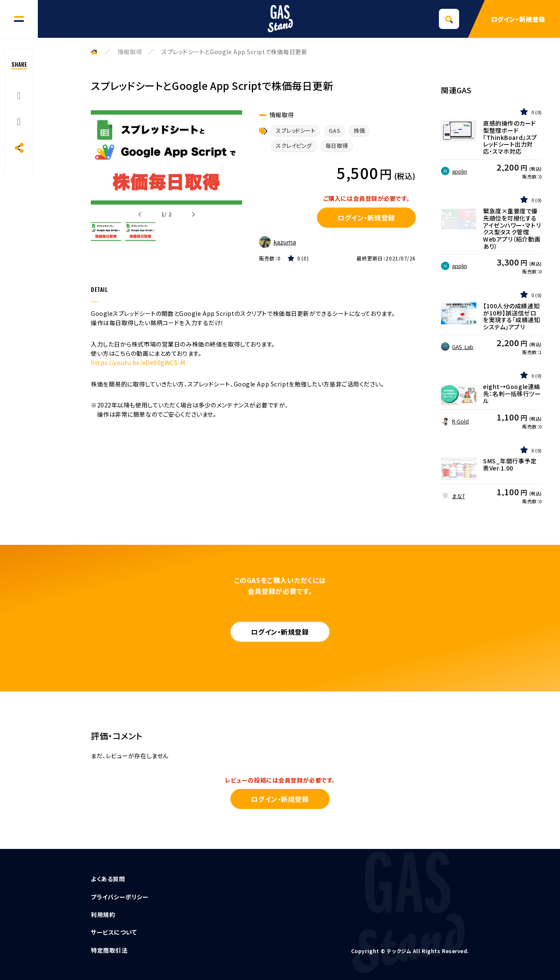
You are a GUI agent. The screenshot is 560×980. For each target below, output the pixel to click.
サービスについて (114, 932)
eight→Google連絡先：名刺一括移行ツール (512, 394)
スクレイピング (294, 146)
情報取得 (130, 52)
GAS (334, 130)
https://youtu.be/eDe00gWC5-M (138, 363)
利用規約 (103, 914)
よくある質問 (108, 879)
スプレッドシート (296, 130)
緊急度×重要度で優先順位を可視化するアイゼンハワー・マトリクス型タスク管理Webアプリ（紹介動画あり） (512, 229)
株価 (359, 130)
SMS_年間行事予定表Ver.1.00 (510, 465)
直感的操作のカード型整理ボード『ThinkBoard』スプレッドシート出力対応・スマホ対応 (510, 137)
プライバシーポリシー (120, 897)
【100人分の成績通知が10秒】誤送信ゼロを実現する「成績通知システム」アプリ (512, 317)
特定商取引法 (109, 950)
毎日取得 (337, 146)
